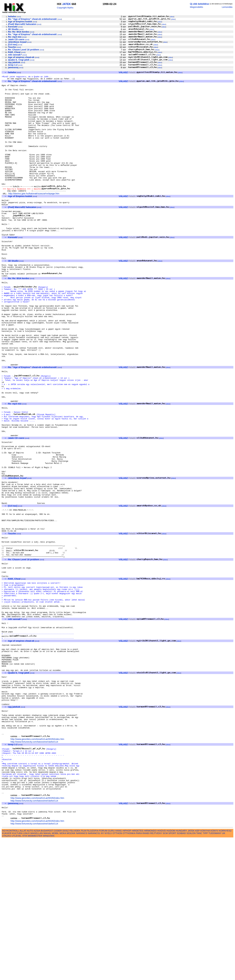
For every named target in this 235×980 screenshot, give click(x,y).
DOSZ (66, 972)
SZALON (191, 974)
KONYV (214, 972)
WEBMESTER (35, 977)
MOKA (63, 974)
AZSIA (37, 972)
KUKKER (7, 974)
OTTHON (117, 974)
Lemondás (227, 7)
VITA (25, 977)
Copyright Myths (65, 8)
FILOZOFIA (93, 972)
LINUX (26, 974)
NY (102, 974)
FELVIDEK (75, 972)
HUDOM (171, 972)
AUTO (30, 972)
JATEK (67, 4)
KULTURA (17, 974)
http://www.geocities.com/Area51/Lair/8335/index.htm (37, 867)
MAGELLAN (37, 974)
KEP (198, 972)
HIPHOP (127, 972)
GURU (111, 972)
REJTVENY (156, 974)
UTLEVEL (17, 977)
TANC (199, 974)
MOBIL (55, 974)
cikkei (172, 17)
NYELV (108, 974)
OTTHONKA (129, 974)
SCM (165, 974)
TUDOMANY (215, 974)
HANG (119, 972)
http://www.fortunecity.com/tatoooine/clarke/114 (34, 870)
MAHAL (47, 974)
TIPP (205, 974)
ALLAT (23, 972)
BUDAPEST (47, 972)
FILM (84, 972)
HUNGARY (181, 972)
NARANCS (82, 974)
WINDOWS (49, 977)
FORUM (103, 972)
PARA (139, 974)
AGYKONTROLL (11, 972)
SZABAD (181, 974)
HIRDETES (138, 972)
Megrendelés (196, 7)
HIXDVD (161, 972)
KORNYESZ (225, 972)
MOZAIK (71, 974)
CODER (58, 972)
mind (19, 17)
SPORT (172, 974)
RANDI (146, 974)
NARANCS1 (94, 974)
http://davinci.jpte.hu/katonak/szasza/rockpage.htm (34, 218)
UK (224, 974)
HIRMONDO (150, 972)
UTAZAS (7, 977)
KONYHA (205, 972)
